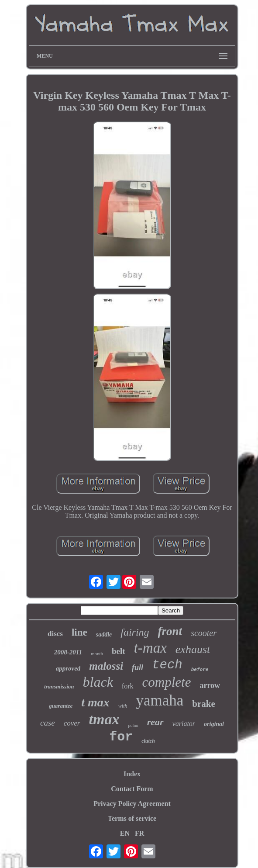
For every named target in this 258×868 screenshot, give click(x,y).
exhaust (193, 649)
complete (167, 682)
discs (55, 634)
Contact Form (132, 789)
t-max (150, 648)
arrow (210, 685)
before (200, 670)
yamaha (160, 700)
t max (95, 702)
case (48, 723)
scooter (204, 633)
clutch (148, 741)
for (121, 737)
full (138, 667)
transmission (59, 686)
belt (119, 651)
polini (133, 725)
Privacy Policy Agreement (132, 804)
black (98, 682)
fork (128, 686)
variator (184, 724)
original (214, 724)
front (170, 631)
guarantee (61, 706)
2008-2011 (68, 652)
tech (167, 665)
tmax (104, 719)
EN (125, 833)
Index (132, 774)
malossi (106, 666)
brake (204, 704)
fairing (135, 632)
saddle (104, 635)
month (97, 654)
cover (72, 723)
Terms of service (132, 818)
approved (68, 668)
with (123, 706)
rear (155, 722)
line (79, 632)
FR (139, 833)
